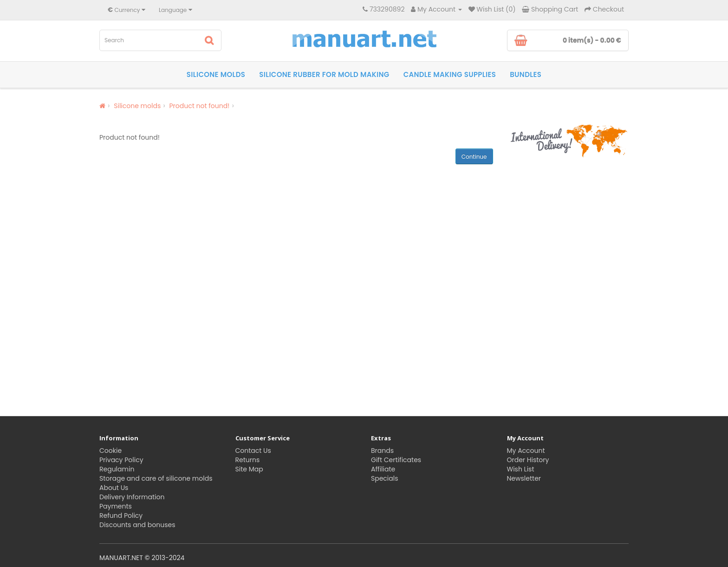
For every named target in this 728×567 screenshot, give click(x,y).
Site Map (249, 469)
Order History (528, 460)
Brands (382, 451)
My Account (526, 451)
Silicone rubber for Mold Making (324, 74)
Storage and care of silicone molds (156, 478)
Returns (248, 460)
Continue (474, 157)
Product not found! (199, 106)
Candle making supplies (450, 74)
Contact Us (253, 451)
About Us (114, 488)
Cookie (110, 451)
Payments (116, 506)
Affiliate (383, 469)
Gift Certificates (396, 460)
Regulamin (117, 469)
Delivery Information (132, 497)
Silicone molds (216, 74)
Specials (385, 478)
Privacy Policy (121, 460)
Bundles (526, 74)
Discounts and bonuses (137, 525)
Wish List (521, 469)
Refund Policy (121, 515)
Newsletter (524, 478)
